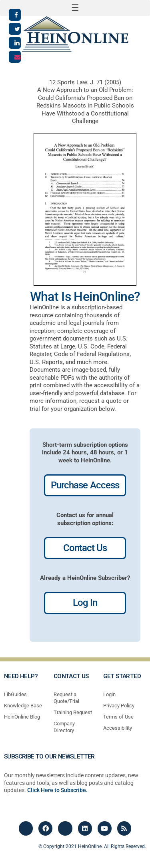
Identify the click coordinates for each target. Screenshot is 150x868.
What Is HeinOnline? (85, 297)
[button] (75, 8)
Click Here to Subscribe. (57, 790)
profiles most (96, 633)
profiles (66, 633)
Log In (85, 603)
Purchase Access (85, 485)
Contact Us (85, 548)
